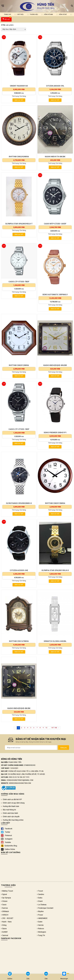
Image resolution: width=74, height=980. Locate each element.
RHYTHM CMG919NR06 (55, 503)
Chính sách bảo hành (10, 814)
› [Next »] (59, 728)
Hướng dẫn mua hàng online (12, 820)
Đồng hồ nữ (63, 14)
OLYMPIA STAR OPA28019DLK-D (55, 571)
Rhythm (40, 912)
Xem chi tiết (19, 100)
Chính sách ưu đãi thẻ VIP (11, 800)
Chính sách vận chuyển (10, 817)
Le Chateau (42, 905)
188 (56, 728)
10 (46, 728)
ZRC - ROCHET (7, 919)
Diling (4, 926)
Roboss (40, 929)
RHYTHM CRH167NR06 (19, 641)
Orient (40, 902)
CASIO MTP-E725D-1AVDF (55, 224)
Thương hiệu (34, 14)
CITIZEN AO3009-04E (19, 571)
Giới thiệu (20, 14)
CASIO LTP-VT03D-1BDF (19, 429)
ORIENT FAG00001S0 (19, 86)
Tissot (40, 891)
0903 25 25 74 (14, 778)
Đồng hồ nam (49, 14)
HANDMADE (42, 919)
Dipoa (4, 929)
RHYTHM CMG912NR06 (19, 365)
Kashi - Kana (6, 922)
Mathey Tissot (7, 891)
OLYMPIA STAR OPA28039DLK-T (19, 224)
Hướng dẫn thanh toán (10, 807)
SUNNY (4, 932)
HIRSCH (5, 915)
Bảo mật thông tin (9, 810)
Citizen (4, 902)
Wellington (41, 932)
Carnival (5, 936)
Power (40, 915)
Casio (4, 905)
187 (53, 728)
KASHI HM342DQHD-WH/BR (55, 365)
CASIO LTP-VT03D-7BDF (19, 282)
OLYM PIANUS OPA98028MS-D (19, 503)
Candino (41, 895)
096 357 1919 (24, 778)
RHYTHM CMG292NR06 (19, 157)
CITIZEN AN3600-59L (55, 86)
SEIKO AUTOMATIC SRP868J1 (55, 295)
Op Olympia (6, 898)
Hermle (40, 926)
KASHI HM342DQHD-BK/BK (19, 709)
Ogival (4, 895)
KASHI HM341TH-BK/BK (55, 157)
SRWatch (5, 912)
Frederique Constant (45, 908)
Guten (40, 922)
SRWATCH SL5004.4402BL (55, 641)
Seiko (40, 898)
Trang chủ (7, 14)
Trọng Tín (41, 936)
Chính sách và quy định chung (13, 803)
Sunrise (4, 908)
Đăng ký (64, 748)
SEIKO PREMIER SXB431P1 (55, 433)
